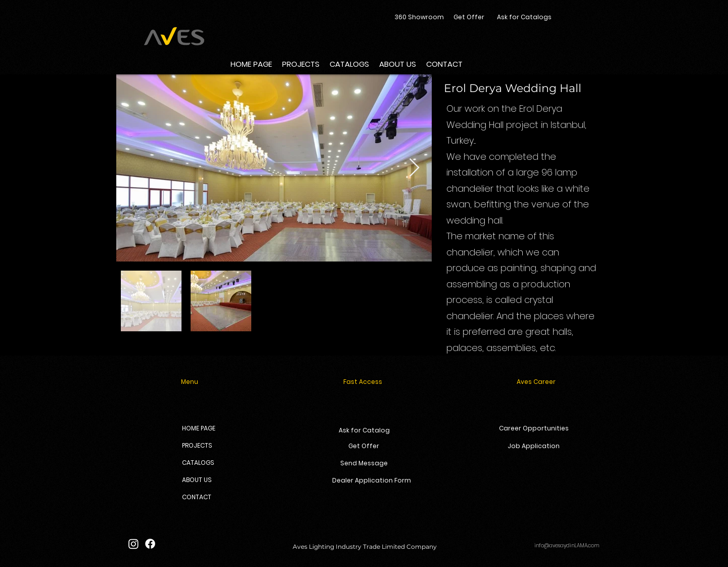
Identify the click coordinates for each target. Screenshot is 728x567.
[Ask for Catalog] (364, 431)
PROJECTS (197, 445)
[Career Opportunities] (534, 429)
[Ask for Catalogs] (524, 17)
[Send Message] (364, 464)
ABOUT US (197, 480)
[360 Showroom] (419, 17)
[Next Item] (414, 168)
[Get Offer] (469, 17)
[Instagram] (133, 544)
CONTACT (197, 497)
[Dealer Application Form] (372, 481)
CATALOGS (198, 463)
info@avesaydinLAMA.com (567, 546)
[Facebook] (150, 544)
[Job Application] (534, 446)
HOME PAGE (199, 428)
